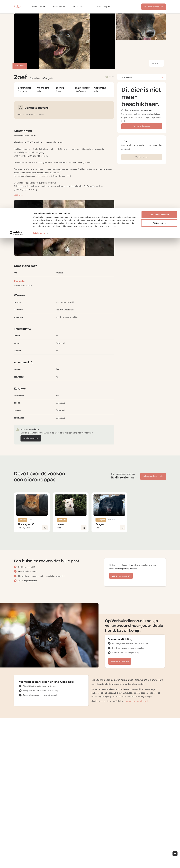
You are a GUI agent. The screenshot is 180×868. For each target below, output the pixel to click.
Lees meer (19, 195)
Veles (59, 528)
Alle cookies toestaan (159, 7)
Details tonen (39, 25)
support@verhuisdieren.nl (136, 701)
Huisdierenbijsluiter (31, 438)
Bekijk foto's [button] (156, 63)
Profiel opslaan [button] (142, 77)
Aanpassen (159, 15)
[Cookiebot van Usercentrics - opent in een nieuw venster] (16, 25)
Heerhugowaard (24, 528)
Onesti (98, 528)
